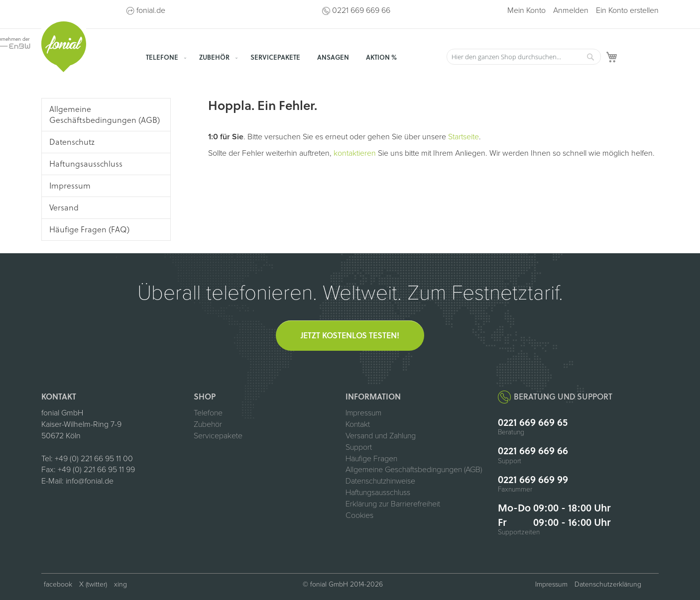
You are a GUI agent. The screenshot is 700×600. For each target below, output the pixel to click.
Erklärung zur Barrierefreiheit (393, 504)
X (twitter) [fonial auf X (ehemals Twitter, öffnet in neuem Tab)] (93, 584)
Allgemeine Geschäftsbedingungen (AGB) (414, 470)
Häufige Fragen (371, 459)
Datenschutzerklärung (608, 584)
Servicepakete (218, 436)
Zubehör (208, 424)
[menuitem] (164, 57)
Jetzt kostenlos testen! (350, 335)
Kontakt (358, 424)
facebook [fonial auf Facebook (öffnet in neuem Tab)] (58, 584)
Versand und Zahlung (381, 436)
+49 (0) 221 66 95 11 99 (96, 470)
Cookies (359, 515)
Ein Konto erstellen (627, 10)
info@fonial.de (90, 481)
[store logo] (64, 47)
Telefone (208, 413)
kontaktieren (355, 153)
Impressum (363, 413)
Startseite (464, 137)
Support (359, 447)
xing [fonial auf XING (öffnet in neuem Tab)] (120, 584)
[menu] (290, 57)
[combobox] (524, 57)
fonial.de (151, 10)
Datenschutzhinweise (380, 481)
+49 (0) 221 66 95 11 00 (94, 459)
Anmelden (571, 10)
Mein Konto (526, 10)
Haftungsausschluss (378, 493)
